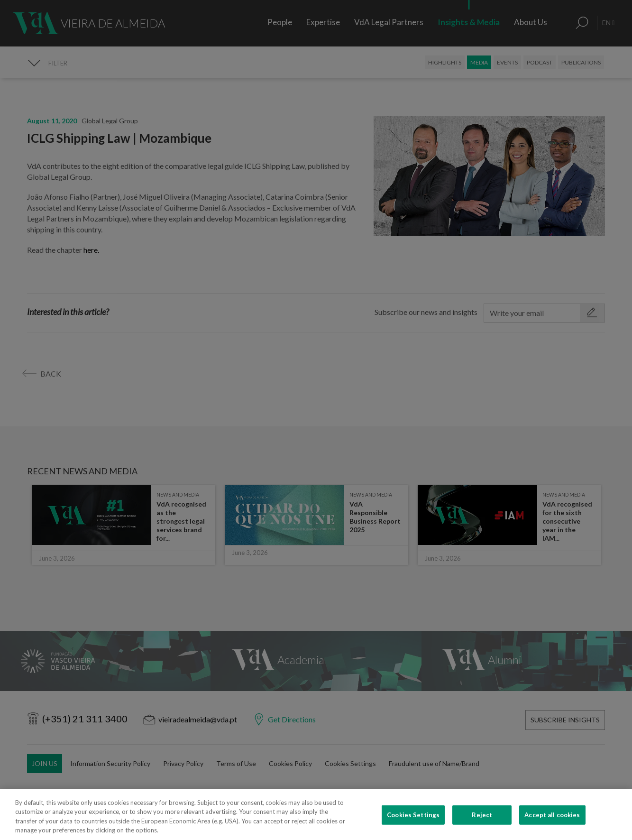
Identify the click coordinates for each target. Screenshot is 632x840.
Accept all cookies (552, 825)
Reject (482, 825)
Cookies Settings (413, 825)
